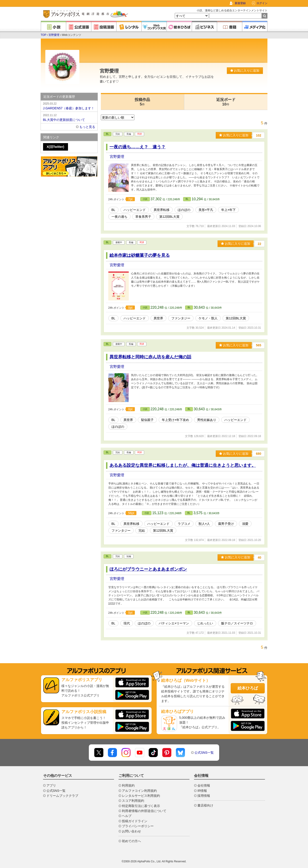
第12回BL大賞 (169, 217)
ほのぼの (184, 210)
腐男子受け (226, 524)
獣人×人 (204, 524)
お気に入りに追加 (245, 71)
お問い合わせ (131, 831)
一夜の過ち (119, 217)
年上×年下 (228, 210)
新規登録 (240, 3)
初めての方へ (131, 841)
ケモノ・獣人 (208, 318)
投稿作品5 (142, 102)
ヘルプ (127, 816)
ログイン (262, 3)
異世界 (158, 318)
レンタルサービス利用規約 (141, 796)
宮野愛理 (54, 35)
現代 (127, 623)
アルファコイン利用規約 (139, 791)
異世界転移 (162, 210)
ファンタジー (181, 318)
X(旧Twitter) (56, 147)
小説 (145, 199)
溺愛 (245, 524)
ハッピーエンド (135, 210)
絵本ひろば (248, 688)
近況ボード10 (226, 102)
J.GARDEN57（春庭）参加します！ (69, 106)
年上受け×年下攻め (175, 420)
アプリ (51, 785)
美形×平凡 (206, 210)
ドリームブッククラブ (62, 796)
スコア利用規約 (133, 801)
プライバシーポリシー (138, 826)
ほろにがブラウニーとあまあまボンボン (148, 569)
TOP (44, 35)
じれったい (205, 623)
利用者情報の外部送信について (144, 811)
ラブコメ (184, 524)
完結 (142, 531)
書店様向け (205, 805)
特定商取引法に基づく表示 (141, 806)
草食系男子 (143, 217)
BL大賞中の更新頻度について (69, 117)
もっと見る (87, 127)
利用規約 (128, 785)
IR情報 (202, 791)
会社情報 (204, 785)
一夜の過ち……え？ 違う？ (137, 147)
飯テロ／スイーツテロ (237, 623)
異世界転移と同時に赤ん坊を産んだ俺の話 (150, 357)
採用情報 (204, 796)
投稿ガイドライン (135, 821)
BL (107, 134)
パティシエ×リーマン (174, 623)
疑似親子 (147, 420)
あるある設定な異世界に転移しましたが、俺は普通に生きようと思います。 (183, 465)
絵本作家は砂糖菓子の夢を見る (140, 255)
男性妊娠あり (207, 420)
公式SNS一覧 (204, 753)
